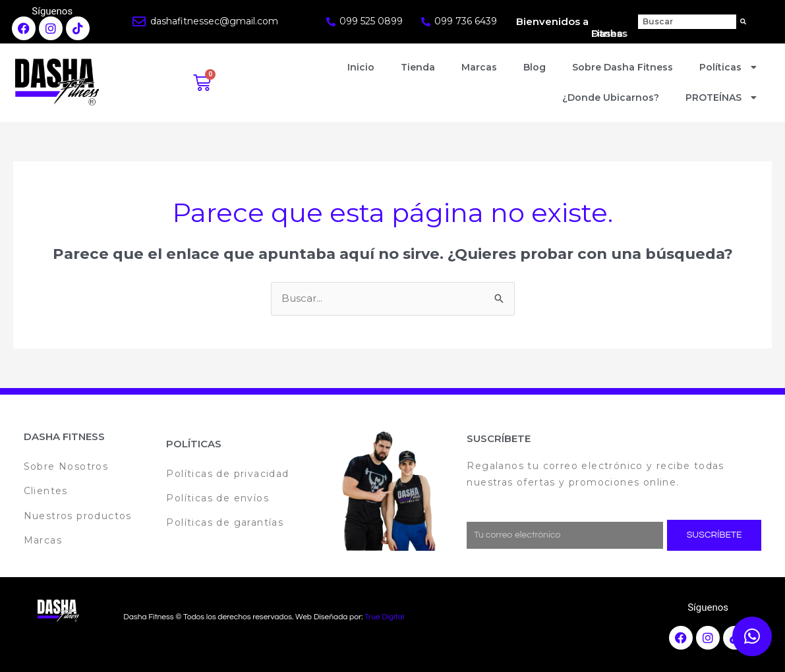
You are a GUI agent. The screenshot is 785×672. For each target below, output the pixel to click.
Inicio (361, 67)
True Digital (384, 617)
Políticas (730, 67)
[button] (752, 636)
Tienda (418, 67)
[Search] (743, 22)
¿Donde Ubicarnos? (611, 98)
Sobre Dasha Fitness (623, 67)
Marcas (479, 67)
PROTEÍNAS (723, 98)
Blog (535, 67)
